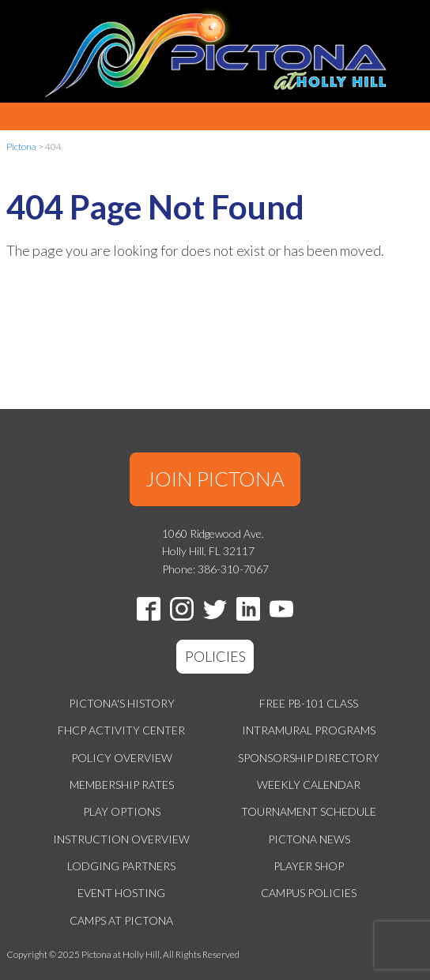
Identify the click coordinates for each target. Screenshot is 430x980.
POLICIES (215, 656)
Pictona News (309, 839)
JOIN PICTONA (215, 479)
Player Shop (309, 866)
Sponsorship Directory (309, 758)
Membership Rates (122, 785)
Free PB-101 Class (309, 703)
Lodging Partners (121, 866)
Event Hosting (121, 893)
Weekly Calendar (309, 785)
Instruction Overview (121, 839)
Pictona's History (122, 703)
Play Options (122, 811)
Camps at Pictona (121, 920)
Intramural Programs (309, 730)
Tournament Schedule (309, 811)
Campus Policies (309, 893)
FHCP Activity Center (121, 730)
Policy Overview (122, 758)
